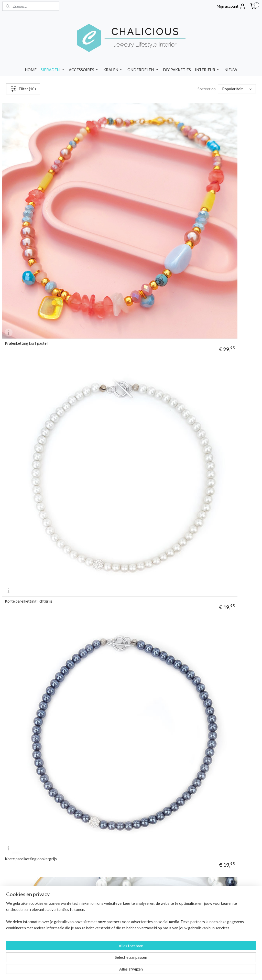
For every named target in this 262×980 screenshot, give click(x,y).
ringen (7, 815)
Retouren (185, 821)
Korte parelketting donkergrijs (206, 191)
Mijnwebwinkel (180, 971)
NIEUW (231, 70)
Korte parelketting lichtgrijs (116, 191)
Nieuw (95, 838)
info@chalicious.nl (109, 935)
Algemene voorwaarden (196, 838)
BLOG (24, 913)
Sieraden (97, 804)
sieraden (143, 718)
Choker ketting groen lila (113, 401)
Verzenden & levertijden (196, 809)
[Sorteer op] (237, 89)
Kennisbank (187, 855)
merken (8, 832)
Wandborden (100, 832)
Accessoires (100, 809)
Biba (93, 861)
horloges (25, 815)
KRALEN (113, 70)
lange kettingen (178, 664)
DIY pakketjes (101, 826)
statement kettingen (208, 631)
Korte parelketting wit (24, 296)
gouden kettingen (187, 637)
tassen (37, 821)
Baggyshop (99, 855)
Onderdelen (100, 821)
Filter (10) (23, 89)
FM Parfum (98, 872)
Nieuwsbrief (12, 930)
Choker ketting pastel (23, 401)
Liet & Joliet (99, 884)
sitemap (111, 971)
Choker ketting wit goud (200, 401)
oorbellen (52, 809)
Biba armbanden (222, 690)
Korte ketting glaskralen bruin (205, 296)
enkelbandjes (164, 690)
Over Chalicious (190, 804)
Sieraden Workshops (194, 849)
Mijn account (231, 6)
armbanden (11, 809)
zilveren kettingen (222, 637)
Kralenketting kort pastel (26, 191)
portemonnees (56, 821)
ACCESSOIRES (84, 70)
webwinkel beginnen (138, 971)
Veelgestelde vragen (194, 832)
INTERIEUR (208, 70)
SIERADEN (53, 70)
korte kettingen (146, 664)
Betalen (183, 815)
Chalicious (98, 867)
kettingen (57, 613)
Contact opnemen (104, 947)
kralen (17, 573)
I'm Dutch (98, 878)
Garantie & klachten (193, 826)
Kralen (95, 815)
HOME (31, 70)
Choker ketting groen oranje (29, 507)
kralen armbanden (121, 690)
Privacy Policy (188, 844)
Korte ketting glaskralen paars (118, 296)
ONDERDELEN (143, 70)
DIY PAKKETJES (177, 70)
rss (120, 971)
